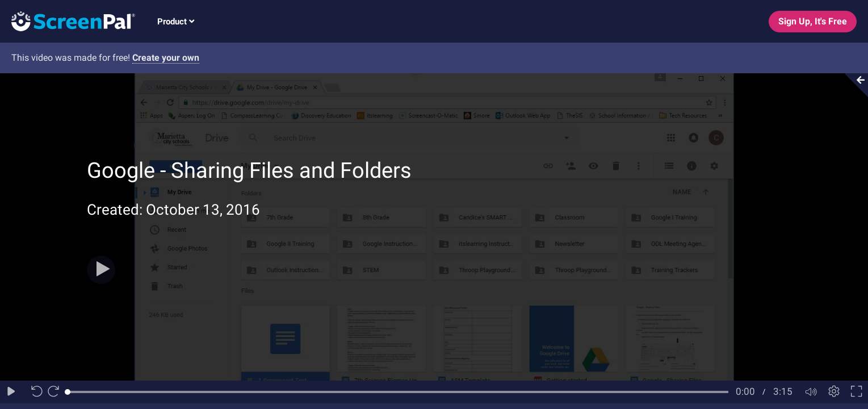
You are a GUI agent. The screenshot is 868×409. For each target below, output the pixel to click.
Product (176, 22)
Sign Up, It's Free (813, 21)
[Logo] (68, 21)
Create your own (166, 58)
